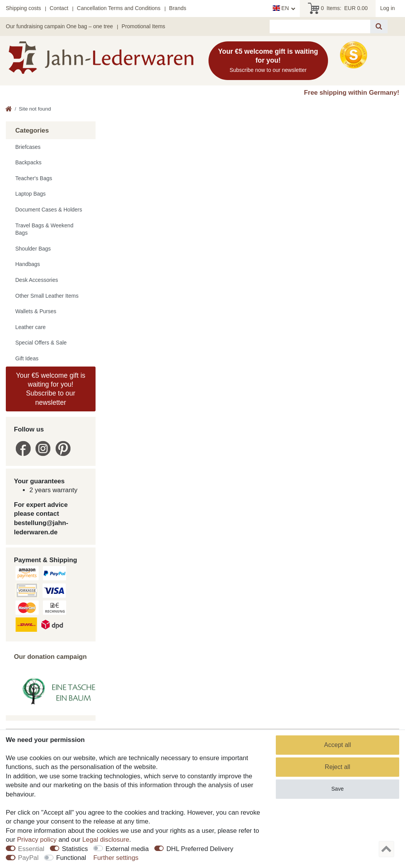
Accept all (337, 745)
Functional (71, 858)
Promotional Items (143, 26)
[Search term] (320, 26)
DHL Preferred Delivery (200, 849)
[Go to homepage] (9, 110)
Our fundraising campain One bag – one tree (59, 26)
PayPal (28, 858)
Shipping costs (23, 8)
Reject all (338, 767)
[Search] (379, 26)
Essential (31, 849)
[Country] (284, 9)
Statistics (75, 849)
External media (127, 849)
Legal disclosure (106, 840)
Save (338, 789)
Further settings (116, 858)
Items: (338, 9)
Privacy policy (37, 840)
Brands (178, 8)
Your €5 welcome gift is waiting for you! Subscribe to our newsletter (50, 389)
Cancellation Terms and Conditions (119, 8)
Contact (59, 8)
